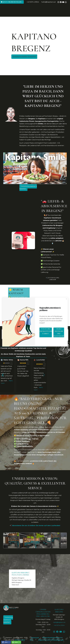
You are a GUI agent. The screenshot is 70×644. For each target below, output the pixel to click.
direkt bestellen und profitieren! (59, 332)
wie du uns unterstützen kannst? (46, 331)
